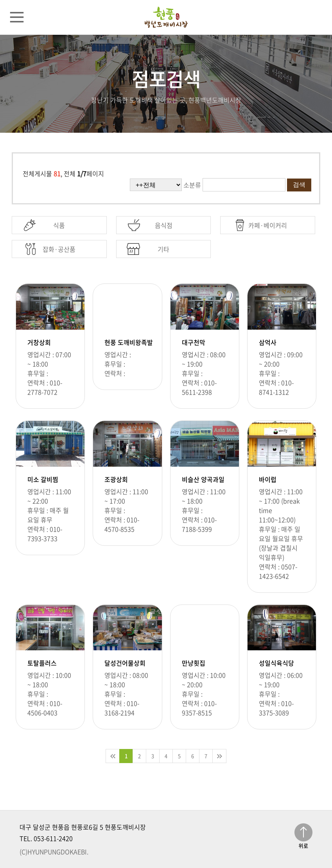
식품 (59, 225)
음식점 (164, 225)
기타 (163, 249)
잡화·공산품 (59, 249)
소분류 (192, 185)
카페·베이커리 (268, 225)
